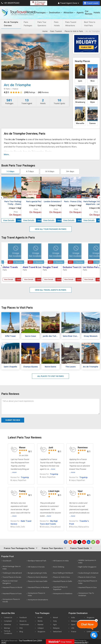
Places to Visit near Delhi (38, 581)
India (73, 617)
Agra (55, 625)
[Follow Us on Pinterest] (75, 542)
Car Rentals (89, 13)
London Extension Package (56, 201)
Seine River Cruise (71, 336)
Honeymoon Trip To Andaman (86, 594)
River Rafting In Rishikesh (63, 573)
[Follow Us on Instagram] (98, 542)
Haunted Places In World (12, 587)
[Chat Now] (94, 635)
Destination (56, 13)
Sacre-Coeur (31, 336)
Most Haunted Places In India (88, 582)
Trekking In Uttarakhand (12, 573)
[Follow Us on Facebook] (66, 542)
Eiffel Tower (10, 336)
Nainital (40, 625)
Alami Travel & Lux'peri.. (35, 267)
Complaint (8, 621)
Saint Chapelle (10, 367)
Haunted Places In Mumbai (38, 587)
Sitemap (7, 628)
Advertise (7, 625)
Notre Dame (50, 367)
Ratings (30, 92)
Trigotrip (25, 477)
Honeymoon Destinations (38, 600)
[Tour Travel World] (19, 13)
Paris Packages (28, 24)
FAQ (21, 628)
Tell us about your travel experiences (18, 401)
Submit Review (13, 420)
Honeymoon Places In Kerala (11, 600)
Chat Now (87, 624)
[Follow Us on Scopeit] (93, 542)
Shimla (40, 621)
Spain (73, 625)
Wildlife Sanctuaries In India (87, 561)
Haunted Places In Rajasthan (60, 588)
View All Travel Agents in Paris (51, 290)
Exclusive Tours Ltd (73, 267)
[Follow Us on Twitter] (79, 542)
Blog (21, 632)
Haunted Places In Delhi (63, 581)
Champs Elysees (31, 367)
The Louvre (70, 367)
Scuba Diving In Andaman (88, 573)
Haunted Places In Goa (87, 587)
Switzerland (57, 632)
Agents (80, 13)
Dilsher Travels (10, 267)
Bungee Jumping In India (37, 573)
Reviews (43, 92)
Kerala (40, 617)
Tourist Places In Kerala (12, 577)
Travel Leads (91, 3)
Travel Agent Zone (68, 3)
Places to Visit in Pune (87, 577)
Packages (42, 13)
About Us (23, 621)
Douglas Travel (50, 267)
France (74, 632)
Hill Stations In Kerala (36, 567)
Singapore (41, 632)
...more (13, 472)
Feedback (23, 617)
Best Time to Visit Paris (90, 24)
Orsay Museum (91, 336)
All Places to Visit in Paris (50, 376)
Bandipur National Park (37, 561)
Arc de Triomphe (91, 367)
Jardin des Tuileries (51, 336)
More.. (7, 154)
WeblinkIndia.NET (81, 643)
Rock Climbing (59, 567)
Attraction (69, 13)
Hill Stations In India (61, 561)
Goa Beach (7, 561)
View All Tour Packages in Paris (51, 229)
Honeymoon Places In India (36, 594)
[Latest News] (70, 542)
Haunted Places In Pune (12, 593)
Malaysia (56, 628)
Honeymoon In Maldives (63, 593)
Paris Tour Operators (42, 24)
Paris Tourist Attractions (71, 24)
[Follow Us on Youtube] (84, 542)
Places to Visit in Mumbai (38, 577)
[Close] (96, 620)
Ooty (55, 621)
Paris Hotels (57, 24)
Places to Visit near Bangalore (10, 582)
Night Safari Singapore (87, 567)
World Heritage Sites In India (12, 568)
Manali (55, 617)
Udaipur (41, 628)
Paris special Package (36, 201)
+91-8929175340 (10, 3)
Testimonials (24, 625)
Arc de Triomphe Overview (11, 24)
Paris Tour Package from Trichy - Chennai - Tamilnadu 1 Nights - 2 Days (16, 204)
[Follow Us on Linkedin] (89, 542)
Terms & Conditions (8, 632)
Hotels (97, 13)
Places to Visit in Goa (61, 577)
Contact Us (8, 617)
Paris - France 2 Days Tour (76, 201)
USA (73, 628)
